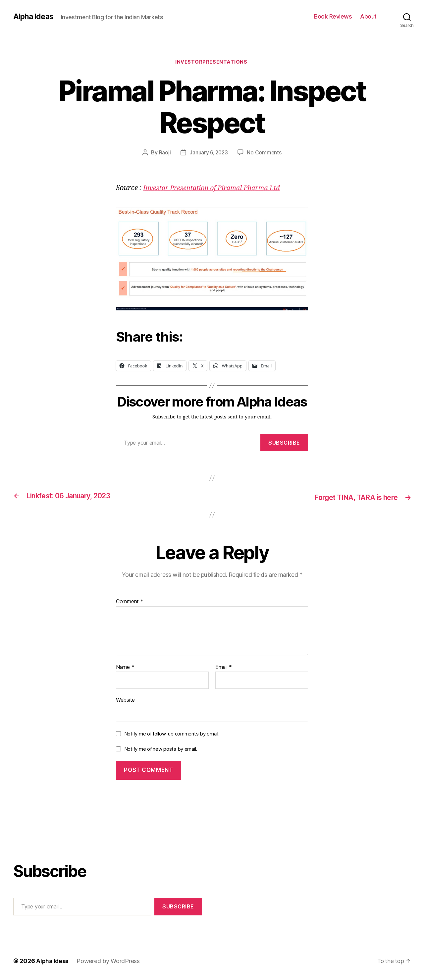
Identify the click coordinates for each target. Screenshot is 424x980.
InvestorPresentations (212, 63)
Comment (130, 602)
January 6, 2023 (209, 153)
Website (125, 700)
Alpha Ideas (34, 17)
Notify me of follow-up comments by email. (172, 734)
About (368, 16)
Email (224, 668)
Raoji (164, 153)
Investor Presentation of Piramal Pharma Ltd (216, 189)
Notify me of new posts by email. (161, 749)
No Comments (265, 153)
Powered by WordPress (109, 961)
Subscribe (284, 443)
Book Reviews (333, 16)
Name (125, 668)
